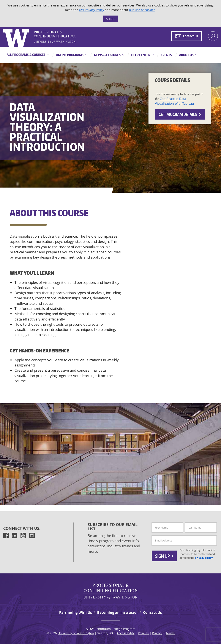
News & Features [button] (107, 55)
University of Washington (76, 633)
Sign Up (164, 556)
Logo (4, 29)
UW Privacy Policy (92, 10)
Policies (143, 633)
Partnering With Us (76, 612)
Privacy (157, 633)
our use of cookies (142, 10)
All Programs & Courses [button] (26, 55)
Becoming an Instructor (118, 612)
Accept (111, 19)
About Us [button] (186, 55)
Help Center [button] (140, 55)
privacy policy (204, 558)
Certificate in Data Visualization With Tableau (174, 101)
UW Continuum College (105, 629)
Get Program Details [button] (180, 114)
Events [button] (166, 55)
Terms (170, 633)
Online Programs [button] (69, 55)
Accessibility (126, 633)
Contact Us (152, 612)
